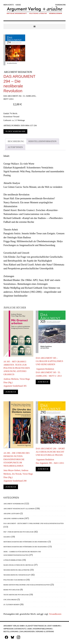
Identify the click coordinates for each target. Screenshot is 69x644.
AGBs (30, 629)
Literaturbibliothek (13, 560)
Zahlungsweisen (27, 632)
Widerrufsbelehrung (43, 629)
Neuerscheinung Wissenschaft (17, 575)
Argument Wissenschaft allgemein (19, 509)
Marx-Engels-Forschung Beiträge (18, 565)
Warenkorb (60, 5)
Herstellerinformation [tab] (42, 141)
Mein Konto (9, 5)
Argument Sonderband (14, 504)
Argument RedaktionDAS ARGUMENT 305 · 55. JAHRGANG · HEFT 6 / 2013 (49, 372)
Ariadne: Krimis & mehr (14, 519)
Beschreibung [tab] (16, 141)
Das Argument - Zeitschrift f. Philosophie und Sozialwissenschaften (34, 523)
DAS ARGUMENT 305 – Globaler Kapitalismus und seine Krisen (49, 361)
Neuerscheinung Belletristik (17, 570)
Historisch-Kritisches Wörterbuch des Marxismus (26, 547)
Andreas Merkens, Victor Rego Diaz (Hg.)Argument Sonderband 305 (17, 382)
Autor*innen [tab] (15, 147)
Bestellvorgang (11, 632)
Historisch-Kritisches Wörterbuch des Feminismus (26, 542)
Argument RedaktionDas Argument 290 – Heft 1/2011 (50, 461)
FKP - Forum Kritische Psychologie (19, 532)
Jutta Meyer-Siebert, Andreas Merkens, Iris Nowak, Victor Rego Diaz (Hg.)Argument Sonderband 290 (18, 476)
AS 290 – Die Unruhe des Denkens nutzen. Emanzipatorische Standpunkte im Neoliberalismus (17, 459)
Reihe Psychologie (12, 590)
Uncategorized (10, 600)
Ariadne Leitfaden (12, 514)
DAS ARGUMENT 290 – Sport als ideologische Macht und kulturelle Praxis (50, 452)
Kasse (18, 5)
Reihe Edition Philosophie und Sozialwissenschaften (27, 585)
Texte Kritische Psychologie (16, 595)
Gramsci (7, 537)
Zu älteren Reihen (11, 605)
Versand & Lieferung (45, 632)
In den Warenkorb (15, 131)
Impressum (8, 629)
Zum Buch (11, 392)
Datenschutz (20, 629)
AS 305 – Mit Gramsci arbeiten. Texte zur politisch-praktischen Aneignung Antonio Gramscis (17, 368)
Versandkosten (55, 614)
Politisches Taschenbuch (15, 580)
